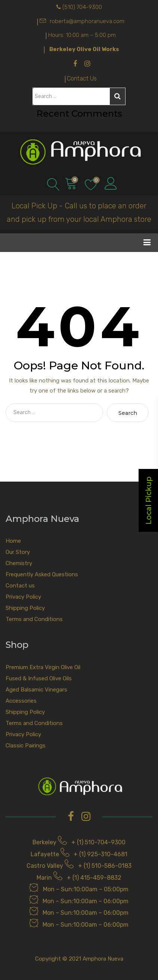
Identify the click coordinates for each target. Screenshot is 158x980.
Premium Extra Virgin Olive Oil (43, 667)
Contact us (20, 586)
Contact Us (82, 78)
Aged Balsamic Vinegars (36, 690)
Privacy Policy (23, 597)
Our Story (18, 552)
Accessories (21, 701)
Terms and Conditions (34, 619)
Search (117, 96)
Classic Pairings (26, 746)
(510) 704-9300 (82, 7)
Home (13, 541)
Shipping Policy (25, 608)
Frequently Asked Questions (42, 574)
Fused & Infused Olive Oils (39, 678)
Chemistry (19, 563)
